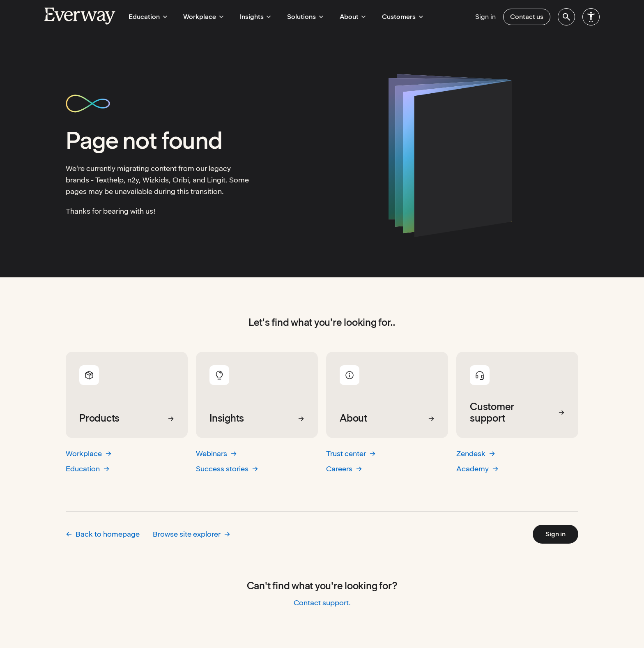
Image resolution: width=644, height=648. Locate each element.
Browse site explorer (192, 534)
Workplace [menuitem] (200, 17)
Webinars (216, 453)
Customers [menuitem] (390, 17)
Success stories (227, 469)
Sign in (555, 534)
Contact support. (322, 603)
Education (88, 469)
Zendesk (476, 453)
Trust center (351, 453)
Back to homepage (103, 534)
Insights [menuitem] (250, 17)
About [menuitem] (343, 17)
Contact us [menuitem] (527, 17)
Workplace (89, 453)
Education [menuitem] (147, 17)
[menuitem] (566, 17)
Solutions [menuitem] (297, 17)
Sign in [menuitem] (485, 17)
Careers (344, 469)
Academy (477, 469)
